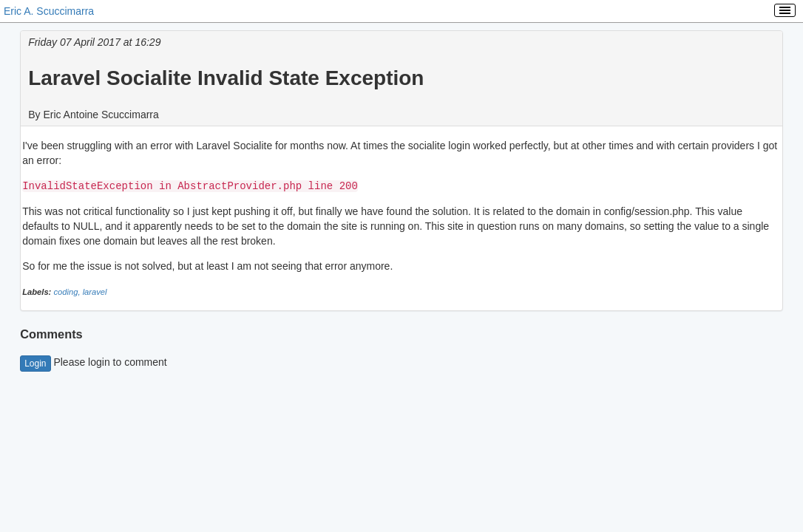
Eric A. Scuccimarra (49, 11)
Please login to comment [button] (94, 361)
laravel (95, 291)
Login (35, 363)
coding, (68, 291)
